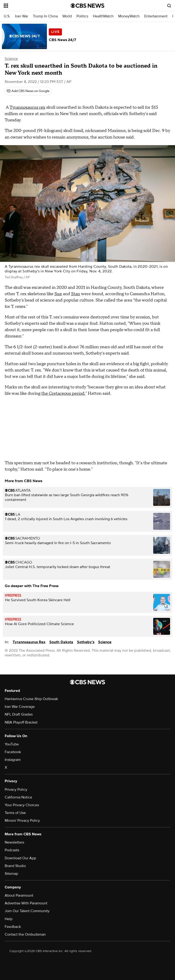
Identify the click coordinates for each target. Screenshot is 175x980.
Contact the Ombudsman (25, 934)
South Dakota (61, 642)
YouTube (12, 744)
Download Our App (20, 858)
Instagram (13, 760)
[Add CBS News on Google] (28, 91)
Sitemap (11, 874)
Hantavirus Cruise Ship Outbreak (31, 699)
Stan (76, 294)
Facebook (13, 752)
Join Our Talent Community (27, 911)
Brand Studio (15, 866)
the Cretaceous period (63, 393)
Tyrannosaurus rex (27, 107)
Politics (82, 16)
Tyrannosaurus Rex (29, 642)
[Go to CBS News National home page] (87, 6)
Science (11, 59)
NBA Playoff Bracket (21, 722)
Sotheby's (86, 642)
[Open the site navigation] (32, 6)
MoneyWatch (129, 16)
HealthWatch (103, 16)
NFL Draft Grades (19, 714)
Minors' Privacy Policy (22, 821)
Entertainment (156, 16)
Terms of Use (15, 813)
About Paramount (19, 895)
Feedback (13, 927)
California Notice (18, 797)
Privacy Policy (16, 790)
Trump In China (45, 16)
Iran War (22, 16)
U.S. (7, 16)
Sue (58, 294)
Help (9, 919)
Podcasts (12, 850)
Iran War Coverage (20, 707)
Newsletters (14, 842)
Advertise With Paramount (26, 903)
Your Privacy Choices (22, 805)
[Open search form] (169, 6)
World (67, 16)
